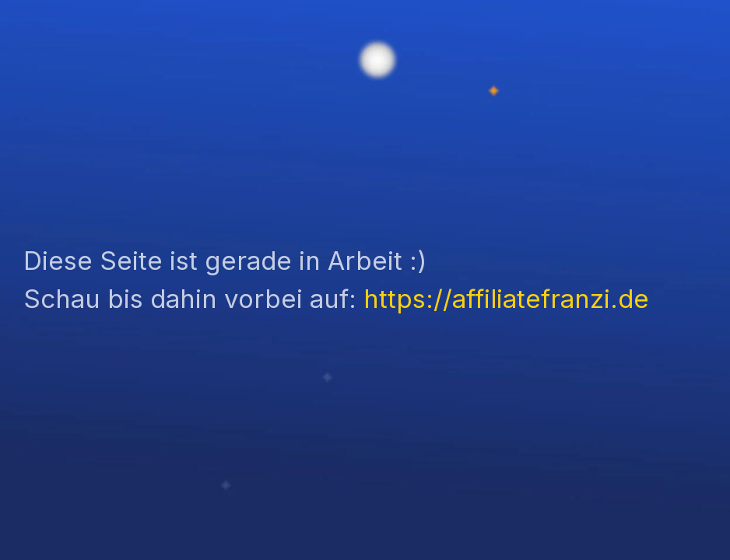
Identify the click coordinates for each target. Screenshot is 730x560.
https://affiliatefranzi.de (506, 299)
